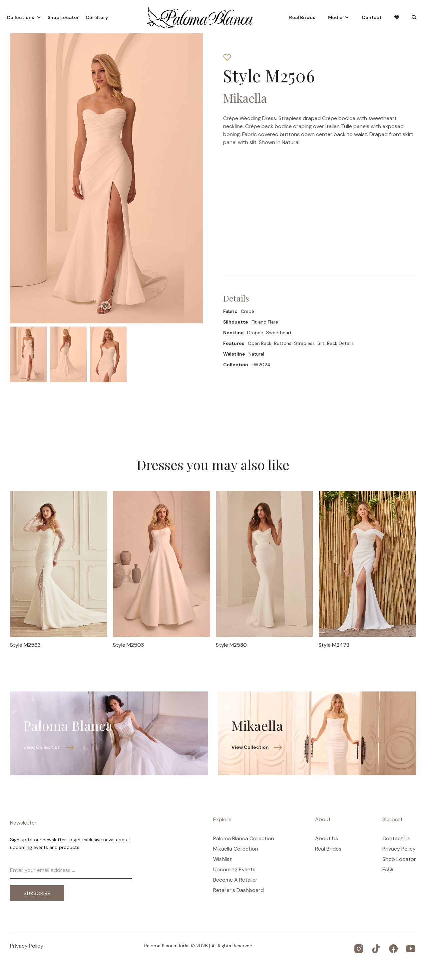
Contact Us (396, 839)
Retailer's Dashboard (238, 890)
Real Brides (302, 17)
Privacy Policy (399, 849)
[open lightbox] (28, 354)
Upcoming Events (234, 870)
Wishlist (222, 859)
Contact (372, 17)
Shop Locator (63, 17)
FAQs (389, 870)
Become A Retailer (235, 880)
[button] (24, 17)
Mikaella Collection (236, 849)
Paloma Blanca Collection (244, 839)
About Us (327, 839)
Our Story (97, 17)
